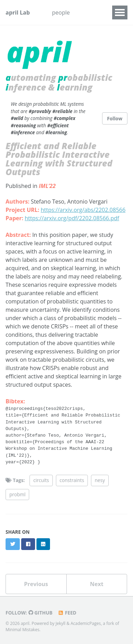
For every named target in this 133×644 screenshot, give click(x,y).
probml (17, 494)
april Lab (18, 12)
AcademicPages (86, 623)
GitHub (40, 613)
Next (97, 584)
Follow (115, 118)
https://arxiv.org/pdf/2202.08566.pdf (72, 218)
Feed (67, 613)
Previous (36, 584)
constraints (72, 480)
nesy (100, 480)
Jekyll (60, 623)
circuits (41, 480)
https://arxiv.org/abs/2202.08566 (83, 210)
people (61, 12)
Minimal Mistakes (22, 630)
